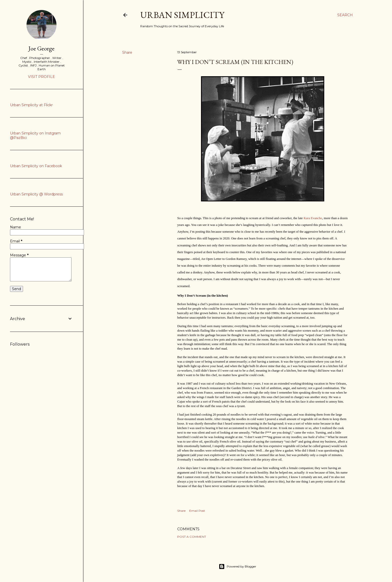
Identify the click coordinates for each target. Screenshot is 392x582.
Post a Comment (192, 537)
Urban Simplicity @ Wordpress (36, 194)
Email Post (197, 511)
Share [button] (127, 52)
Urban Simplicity (182, 15)
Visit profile (41, 77)
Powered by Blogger (237, 567)
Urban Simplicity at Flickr (31, 105)
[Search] (345, 15)
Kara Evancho (313, 218)
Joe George (41, 48)
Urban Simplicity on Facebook (36, 166)
